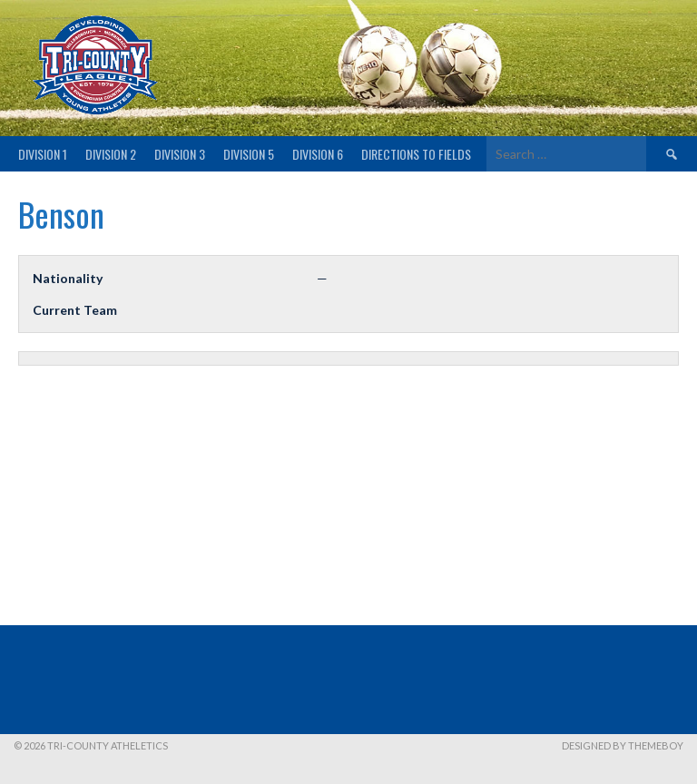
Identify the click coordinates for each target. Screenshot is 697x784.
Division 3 (180, 154)
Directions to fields (416, 154)
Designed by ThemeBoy (623, 745)
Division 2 (111, 154)
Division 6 (318, 154)
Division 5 (249, 154)
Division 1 (43, 154)
